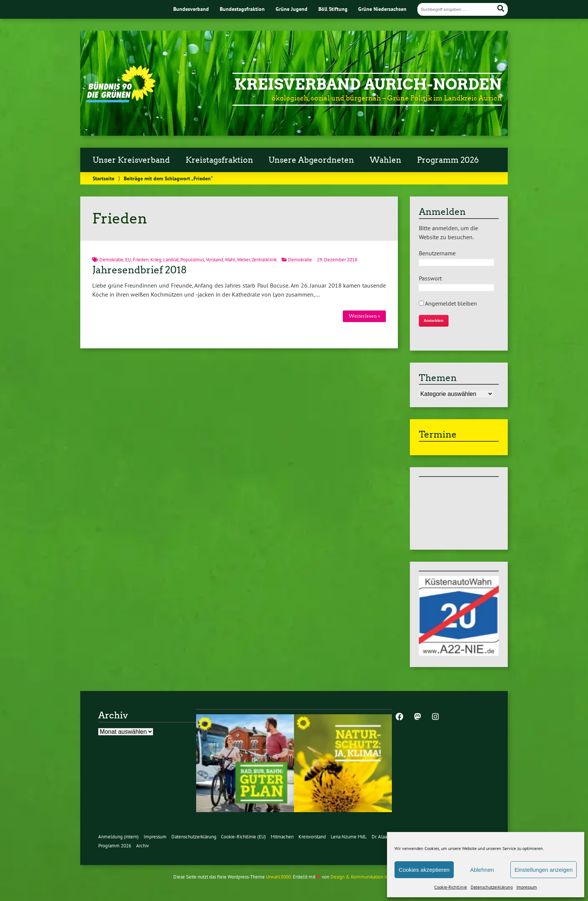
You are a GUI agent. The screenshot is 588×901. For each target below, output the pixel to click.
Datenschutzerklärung (492, 887)
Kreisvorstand (312, 837)
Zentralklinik (264, 260)
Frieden (141, 260)
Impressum (527, 887)
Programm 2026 (448, 160)
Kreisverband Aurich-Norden (368, 84)
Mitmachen (282, 837)
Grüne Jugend (292, 9)
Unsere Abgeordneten (311, 160)
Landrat (171, 260)
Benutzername (437, 253)
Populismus (192, 260)
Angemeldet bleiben (448, 303)
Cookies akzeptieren (424, 870)
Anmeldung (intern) (118, 837)
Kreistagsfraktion (219, 160)
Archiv (142, 846)
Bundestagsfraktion (242, 9)
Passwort (430, 278)
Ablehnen (482, 870)
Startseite (103, 178)
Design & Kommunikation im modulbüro (372, 877)
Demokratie (111, 260)
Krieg (156, 260)
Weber (243, 260)
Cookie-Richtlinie (451, 887)
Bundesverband (191, 9)
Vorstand (214, 260)
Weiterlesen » (364, 316)
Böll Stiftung (333, 9)
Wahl (230, 260)
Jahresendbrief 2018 (139, 270)
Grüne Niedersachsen (382, 9)
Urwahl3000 (278, 877)
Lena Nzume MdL (349, 837)
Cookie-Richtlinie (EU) (243, 837)
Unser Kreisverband (131, 160)
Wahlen (385, 160)
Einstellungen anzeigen (544, 870)
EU (128, 260)
